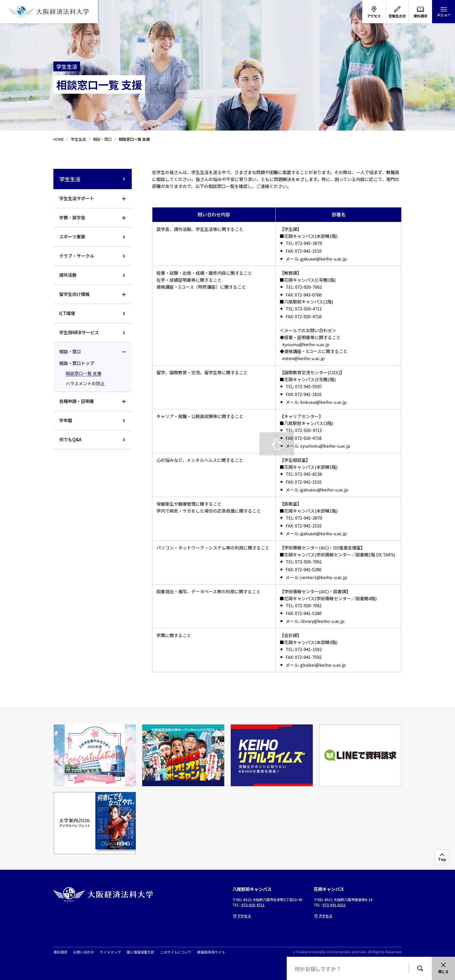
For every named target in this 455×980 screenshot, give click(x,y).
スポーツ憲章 (72, 237)
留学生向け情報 (74, 294)
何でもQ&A (70, 439)
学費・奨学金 (72, 217)
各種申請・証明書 (77, 401)
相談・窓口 (70, 351)
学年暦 (66, 420)
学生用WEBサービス (79, 332)
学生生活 (93, 179)
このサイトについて (176, 952)
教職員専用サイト (211, 952)
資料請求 (60, 952)
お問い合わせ (84, 952)
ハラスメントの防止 (85, 383)
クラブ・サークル (77, 256)
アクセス (242, 916)
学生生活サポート (77, 198)
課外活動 (68, 275)
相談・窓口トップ (77, 363)
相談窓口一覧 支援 (83, 373)
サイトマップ (110, 952)
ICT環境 (67, 313)
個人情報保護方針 (140, 952)
